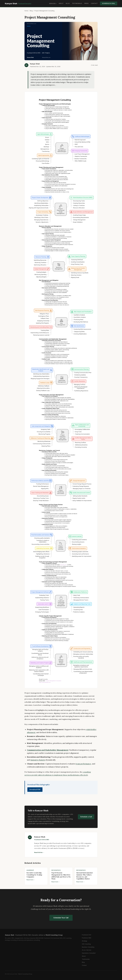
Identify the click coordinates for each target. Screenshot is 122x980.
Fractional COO (87, 935)
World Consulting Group (25, 974)
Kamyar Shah (18, 3)
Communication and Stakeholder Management (48, 750)
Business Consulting (88, 947)
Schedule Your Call (61, 918)
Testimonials (77, 3)
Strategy (84, 941)
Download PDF (35, 790)
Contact (94, 3)
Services (52, 4)
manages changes (38, 760)
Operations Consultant (89, 953)
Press (86, 3)
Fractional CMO (87, 938)
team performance (83, 764)
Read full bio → (39, 852)
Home (26, 11)
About (61, 3)
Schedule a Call (109, 3)
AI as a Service (87, 950)
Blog (68, 3)
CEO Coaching (86, 944)
